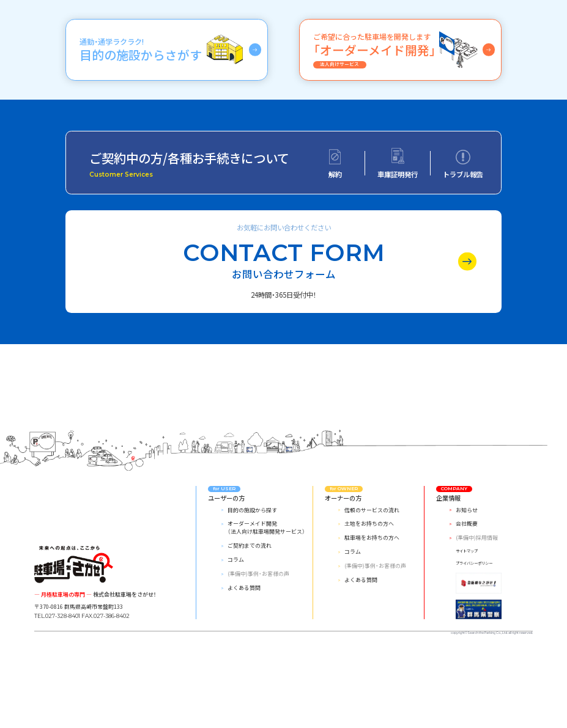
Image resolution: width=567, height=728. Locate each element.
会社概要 (467, 602)
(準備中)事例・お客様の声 (258, 652)
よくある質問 (244, 665)
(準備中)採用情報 (477, 616)
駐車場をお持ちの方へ (372, 616)
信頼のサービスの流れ (372, 588)
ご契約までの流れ (250, 623)
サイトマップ (467, 629)
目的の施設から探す (252, 588)
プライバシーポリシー (474, 641)
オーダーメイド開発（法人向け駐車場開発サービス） (266, 606)
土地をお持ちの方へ (369, 602)
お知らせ (467, 588)
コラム (236, 637)
